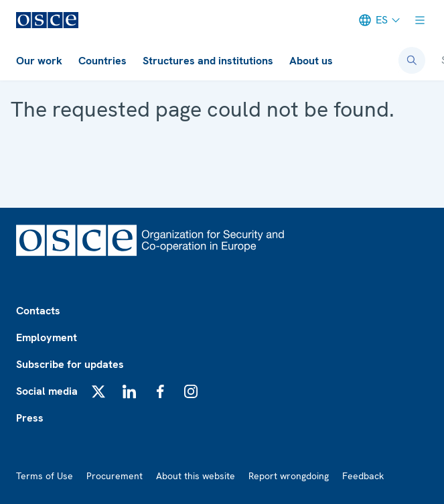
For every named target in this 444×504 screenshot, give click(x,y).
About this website (196, 476)
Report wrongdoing (289, 476)
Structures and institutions (208, 61)
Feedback (363, 476)
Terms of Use (45, 476)
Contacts (38, 311)
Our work (39, 61)
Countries (102, 61)
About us (311, 61)
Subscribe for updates (70, 364)
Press (30, 418)
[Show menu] (420, 20)
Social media (47, 391)
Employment (47, 337)
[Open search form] (412, 60)
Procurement (115, 476)
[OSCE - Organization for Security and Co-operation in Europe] (47, 20)
